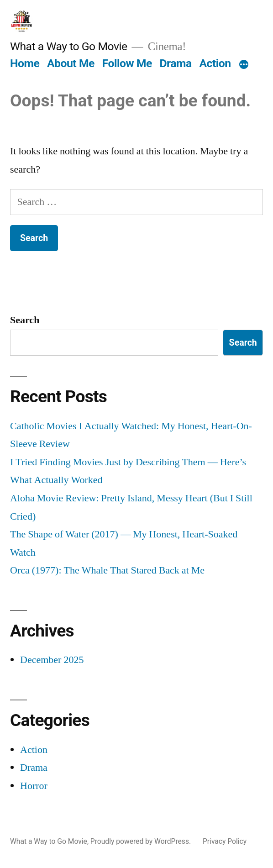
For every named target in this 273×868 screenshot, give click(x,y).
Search (25, 320)
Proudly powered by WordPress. (142, 841)
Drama (176, 63)
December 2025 (52, 660)
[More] (244, 65)
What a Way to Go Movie (69, 46)
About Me (71, 63)
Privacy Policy (225, 841)
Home (25, 63)
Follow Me (127, 63)
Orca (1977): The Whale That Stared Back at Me (107, 570)
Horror (34, 786)
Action (215, 63)
